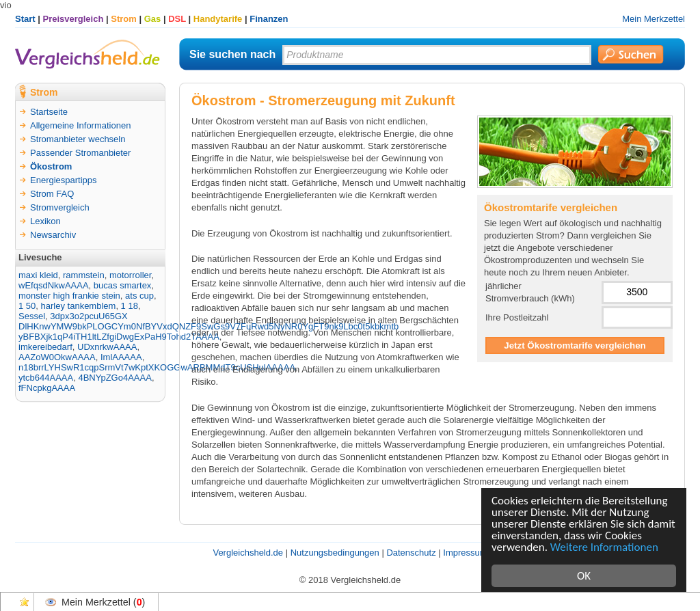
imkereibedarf (45, 347)
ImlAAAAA (121, 357)
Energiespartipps (64, 180)
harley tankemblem (79, 306)
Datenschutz (411, 553)
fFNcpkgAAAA (47, 388)
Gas (153, 19)
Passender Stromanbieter (80, 153)
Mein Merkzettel (654, 19)
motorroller (130, 275)
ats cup (139, 296)
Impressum (465, 553)
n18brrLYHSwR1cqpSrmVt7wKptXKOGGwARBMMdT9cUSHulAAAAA (157, 367)
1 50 (27, 306)
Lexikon (45, 221)
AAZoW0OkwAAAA (57, 357)
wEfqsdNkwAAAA (54, 285)
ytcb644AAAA (46, 378)
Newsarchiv (53, 235)
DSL (177, 19)
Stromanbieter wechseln (78, 139)
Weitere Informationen (604, 547)
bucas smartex (123, 285)
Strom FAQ (52, 194)
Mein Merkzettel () (103, 602)
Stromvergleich (60, 207)
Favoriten (25, 602)
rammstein (84, 275)
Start (25, 19)
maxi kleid (38, 275)
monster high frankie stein (69, 296)
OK (584, 576)
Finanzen (269, 19)
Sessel (32, 316)
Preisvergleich (73, 19)
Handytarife (218, 19)
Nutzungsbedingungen (335, 553)
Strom (124, 19)
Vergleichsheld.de (248, 553)
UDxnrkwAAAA (107, 347)
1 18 (130, 306)
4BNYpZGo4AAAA (115, 378)
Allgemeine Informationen (80, 125)
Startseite (49, 112)
